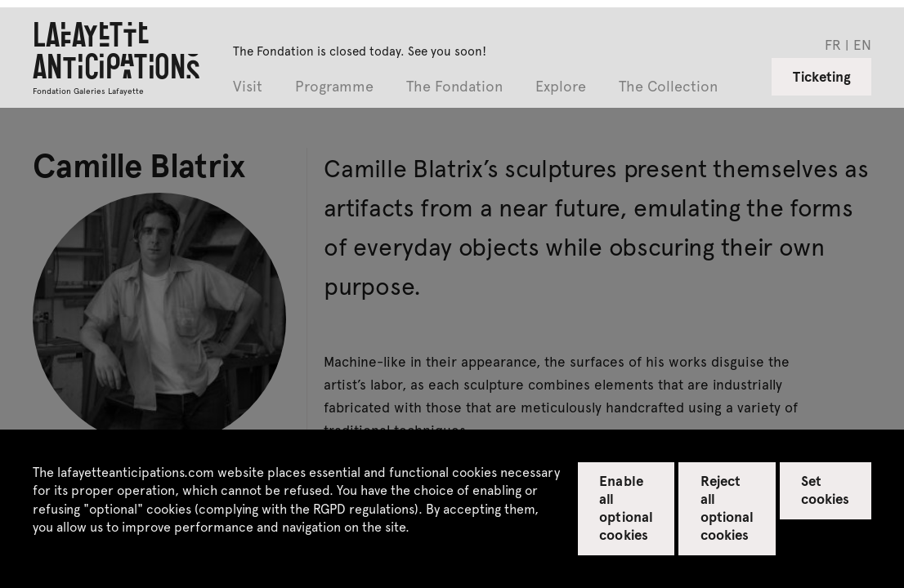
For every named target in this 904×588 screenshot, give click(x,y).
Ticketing (822, 76)
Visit (248, 87)
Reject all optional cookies (727, 507)
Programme (334, 87)
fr (833, 44)
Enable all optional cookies (626, 507)
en (862, 44)
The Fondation (454, 87)
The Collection (668, 87)
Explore (561, 87)
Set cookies (825, 489)
